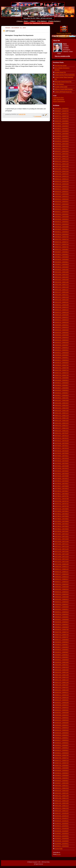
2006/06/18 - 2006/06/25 (62, 363)
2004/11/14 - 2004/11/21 (62, 161)
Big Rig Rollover (59, 84)
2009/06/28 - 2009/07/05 (62, 755)
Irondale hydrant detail (61, 87)
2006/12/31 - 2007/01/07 (62, 433)
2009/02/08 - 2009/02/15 (62, 705)
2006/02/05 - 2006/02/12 (62, 317)
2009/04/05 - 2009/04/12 (62, 725)
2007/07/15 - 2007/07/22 (62, 504)
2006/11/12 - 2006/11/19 (62, 416)
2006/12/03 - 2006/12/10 (62, 423)
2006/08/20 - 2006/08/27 (62, 385)
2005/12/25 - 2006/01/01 (62, 302)
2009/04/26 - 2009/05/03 (62, 733)
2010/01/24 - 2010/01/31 (62, 821)
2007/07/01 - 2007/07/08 (62, 499)
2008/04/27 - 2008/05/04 (62, 607)
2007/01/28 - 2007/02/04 (62, 443)
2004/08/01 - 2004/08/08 (62, 124)
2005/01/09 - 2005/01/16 (62, 176)
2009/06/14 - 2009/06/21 (62, 750)
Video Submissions (59, 99)
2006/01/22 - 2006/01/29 (62, 312)
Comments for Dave (58, 98)
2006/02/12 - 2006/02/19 (62, 320)
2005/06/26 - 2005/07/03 (62, 237)
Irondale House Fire (60, 72)
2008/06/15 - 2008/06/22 (62, 625)
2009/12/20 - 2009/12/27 (62, 811)
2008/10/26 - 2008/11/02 (62, 672)
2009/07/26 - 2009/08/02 (62, 766)
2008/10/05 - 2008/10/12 (62, 665)
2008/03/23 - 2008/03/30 (62, 594)
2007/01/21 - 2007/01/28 (62, 441)
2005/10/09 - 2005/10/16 (62, 275)
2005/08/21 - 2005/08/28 (62, 257)
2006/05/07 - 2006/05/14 (62, 348)
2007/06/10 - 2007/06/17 (62, 491)
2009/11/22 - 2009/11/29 (62, 801)
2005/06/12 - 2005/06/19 (62, 232)
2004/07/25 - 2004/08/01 (62, 121)
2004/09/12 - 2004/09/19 (62, 139)
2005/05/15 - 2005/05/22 (62, 222)
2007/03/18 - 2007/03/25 (62, 461)
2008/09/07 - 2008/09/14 (62, 655)
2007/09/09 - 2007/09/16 (62, 524)
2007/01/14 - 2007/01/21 (62, 438)
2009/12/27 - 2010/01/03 (62, 813)
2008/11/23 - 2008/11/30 (62, 682)
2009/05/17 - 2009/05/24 (62, 740)
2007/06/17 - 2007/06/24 (62, 494)
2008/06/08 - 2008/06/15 (62, 622)
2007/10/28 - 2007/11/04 (62, 541)
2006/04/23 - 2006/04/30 (62, 343)
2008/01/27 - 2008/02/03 (62, 574)
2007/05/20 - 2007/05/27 (62, 484)
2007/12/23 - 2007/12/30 (62, 562)
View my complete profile (62, 56)
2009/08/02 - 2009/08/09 (62, 768)
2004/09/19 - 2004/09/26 (62, 141)
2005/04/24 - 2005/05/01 (62, 214)
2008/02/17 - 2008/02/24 (62, 582)
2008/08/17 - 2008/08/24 (62, 647)
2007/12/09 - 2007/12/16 (62, 557)
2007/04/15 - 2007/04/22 (62, 471)
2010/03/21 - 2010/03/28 (62, 838)
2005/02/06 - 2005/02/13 (62, 187)
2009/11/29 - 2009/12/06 (62, 803)
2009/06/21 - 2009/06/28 (62, 753)
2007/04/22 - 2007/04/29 (62, 474)
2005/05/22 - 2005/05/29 (62, 224)
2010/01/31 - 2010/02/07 (62, 823)
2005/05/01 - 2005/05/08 (62, 217)
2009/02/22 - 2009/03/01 (62, 710)
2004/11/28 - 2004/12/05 (62, 166)
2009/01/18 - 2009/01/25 (62, 698)
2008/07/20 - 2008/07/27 (62, 637)
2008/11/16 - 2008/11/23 (62, 680)
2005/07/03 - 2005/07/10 (62, 239)
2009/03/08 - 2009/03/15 (62, 715)
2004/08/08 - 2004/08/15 (62, 126)
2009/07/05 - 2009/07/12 (62, 758)
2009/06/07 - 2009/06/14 (62, 748)
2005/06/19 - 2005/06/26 (62, 234)
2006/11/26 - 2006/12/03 (62, 421)
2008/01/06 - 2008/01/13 (62, 567)
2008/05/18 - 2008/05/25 (62, 614)
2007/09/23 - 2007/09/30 (62, 529)
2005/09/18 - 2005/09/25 (62, 267)
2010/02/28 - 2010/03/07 (62, 831)
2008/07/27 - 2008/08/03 (62, 640)
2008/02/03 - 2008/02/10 (62, 577)
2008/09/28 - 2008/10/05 (62, 662)
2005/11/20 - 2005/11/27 (62, 290)
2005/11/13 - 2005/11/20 (62, 287)
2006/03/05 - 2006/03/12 (62, 325)
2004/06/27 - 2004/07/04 (62, 111)
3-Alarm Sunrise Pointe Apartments (65, 75)
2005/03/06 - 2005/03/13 (62, 197)
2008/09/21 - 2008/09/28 (62, 660)
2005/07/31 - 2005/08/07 (62, 249)
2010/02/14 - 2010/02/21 (62, 826)
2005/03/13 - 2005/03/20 (62, 199)
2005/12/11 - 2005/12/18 (62, 297)
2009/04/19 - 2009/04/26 (62, 730)
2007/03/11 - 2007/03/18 (62, 458)
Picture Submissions (59, 101)
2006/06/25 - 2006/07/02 (62, 365)
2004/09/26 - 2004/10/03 (62, 144)
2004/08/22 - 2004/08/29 (62, 131)
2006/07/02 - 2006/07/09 (62, 368)
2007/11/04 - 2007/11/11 (62, 544)
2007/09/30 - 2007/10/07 (62, 531)
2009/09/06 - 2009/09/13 (62, 778)
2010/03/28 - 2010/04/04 (62, 841)
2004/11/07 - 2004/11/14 (62, 159)
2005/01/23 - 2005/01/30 (62, 181)
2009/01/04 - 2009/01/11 (62, 692)
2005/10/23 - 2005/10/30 (62, 280)
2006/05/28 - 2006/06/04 (62, 355)
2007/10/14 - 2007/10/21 (62, 536)
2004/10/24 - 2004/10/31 (62, 154)
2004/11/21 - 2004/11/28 (62, 164)
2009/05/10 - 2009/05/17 (62, 738)
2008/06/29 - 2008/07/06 (62, 630)
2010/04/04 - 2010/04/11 (62, 844)
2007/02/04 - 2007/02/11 (62, 446)
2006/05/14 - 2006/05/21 (62, 350)
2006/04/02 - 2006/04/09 (62, 335)
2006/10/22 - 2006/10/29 (62, 408)
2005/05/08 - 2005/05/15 (62, 219)
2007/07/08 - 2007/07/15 (62, 501)
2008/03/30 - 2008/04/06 (62, 597)
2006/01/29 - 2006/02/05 (62, 315)
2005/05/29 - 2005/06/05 (62, 227)
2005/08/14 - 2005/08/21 (62, 254)
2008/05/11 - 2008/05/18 (62, 612)
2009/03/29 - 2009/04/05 (62, 723)
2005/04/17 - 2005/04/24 (62, 212)
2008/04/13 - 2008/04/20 (62, 602)
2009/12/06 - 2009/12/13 (62, 806)
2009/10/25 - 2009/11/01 (62, 793)
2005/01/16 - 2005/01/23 (62, 179)
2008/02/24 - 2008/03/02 (62, 584)
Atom (58, 854)
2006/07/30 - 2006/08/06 (62, 378)
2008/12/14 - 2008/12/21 (62, 687)
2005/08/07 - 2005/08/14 (62, 252)
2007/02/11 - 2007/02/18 (62, 448)
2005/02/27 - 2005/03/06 (62, 194)
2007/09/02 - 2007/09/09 (62, 521)
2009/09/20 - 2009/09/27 (62, 781)
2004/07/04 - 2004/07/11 (62, 114)
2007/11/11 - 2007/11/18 (62, 546)
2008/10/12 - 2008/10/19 (62, 667)
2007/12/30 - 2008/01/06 (62, 564)
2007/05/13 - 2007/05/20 (62, 481)
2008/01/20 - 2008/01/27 (62, 572)
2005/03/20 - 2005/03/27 (62, 202)
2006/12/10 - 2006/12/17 (62, 426)
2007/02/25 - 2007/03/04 (62, 453)
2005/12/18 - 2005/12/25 (62, 300)
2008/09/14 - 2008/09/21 (62, 657)
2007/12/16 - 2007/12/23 (62, 559)
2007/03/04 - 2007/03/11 (62, 456)
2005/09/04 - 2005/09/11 (62, 262)
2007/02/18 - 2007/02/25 (62, 451)
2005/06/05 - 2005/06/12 (62, 229)
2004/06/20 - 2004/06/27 (62, 108)
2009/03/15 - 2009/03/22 (62, 718)
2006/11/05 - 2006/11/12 (62, 413)
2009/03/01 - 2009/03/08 (62, 713)
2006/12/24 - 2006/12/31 (62, 431)
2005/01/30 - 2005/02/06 (62, 184)
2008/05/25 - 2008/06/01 (62, 617)
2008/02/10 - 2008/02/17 (62, 579)
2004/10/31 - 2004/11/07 (62, 156)
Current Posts (59, 849)
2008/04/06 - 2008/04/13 (62, 599)
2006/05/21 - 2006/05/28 (62, 353)
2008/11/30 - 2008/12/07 (62, 685)
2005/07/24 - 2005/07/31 (62, 247)
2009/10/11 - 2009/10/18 (62, 788)
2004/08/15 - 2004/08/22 (62, 129)
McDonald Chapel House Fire (63, 82)
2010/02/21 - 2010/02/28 (62, 828)
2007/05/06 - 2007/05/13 (62, 479)
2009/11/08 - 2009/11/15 (62, 798)
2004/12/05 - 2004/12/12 (62, 169)
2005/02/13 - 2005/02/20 (62, 189)
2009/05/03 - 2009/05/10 (62, 735)
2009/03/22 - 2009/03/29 (62, 720)
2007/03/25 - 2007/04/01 (62, 463)
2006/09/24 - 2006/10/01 (62, 398)
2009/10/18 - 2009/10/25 (62, 791)
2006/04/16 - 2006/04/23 (62, 340)
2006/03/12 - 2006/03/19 (62, 327)
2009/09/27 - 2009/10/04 (62, 783)
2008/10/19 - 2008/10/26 (62, 670)
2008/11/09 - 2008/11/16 (62, 677)
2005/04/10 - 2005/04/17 (62, 209)
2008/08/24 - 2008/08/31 (62, 650)
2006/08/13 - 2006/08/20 (62, 383)
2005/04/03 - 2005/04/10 (62, 207)
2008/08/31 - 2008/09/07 (62, 652)
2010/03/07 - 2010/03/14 (62, 833)
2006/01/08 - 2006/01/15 (62, 307)
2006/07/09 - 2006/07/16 (62, 370)
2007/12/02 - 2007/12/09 (62, 554)
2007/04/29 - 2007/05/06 (62, 476)
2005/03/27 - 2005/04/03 (62, 204)
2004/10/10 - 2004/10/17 (62, 149)
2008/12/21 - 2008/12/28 (62, 690)
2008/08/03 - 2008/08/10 (62, 642)
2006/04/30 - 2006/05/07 (62, 345)
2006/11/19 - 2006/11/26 (62, 418)
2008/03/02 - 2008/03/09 (62, 587)
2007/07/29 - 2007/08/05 (62, 509)
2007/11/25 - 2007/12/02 (62, 551)
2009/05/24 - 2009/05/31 (62, 743)
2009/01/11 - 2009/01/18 (62, 695)
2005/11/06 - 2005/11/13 (62, 285)
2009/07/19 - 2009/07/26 (62, 763)
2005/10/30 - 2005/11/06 (62, 282)
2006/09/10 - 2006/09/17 (62, 393)
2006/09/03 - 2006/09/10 (62, 390)
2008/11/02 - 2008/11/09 (62, 675)
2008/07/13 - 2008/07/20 (62, 635)
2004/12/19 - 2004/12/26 (62, 171)
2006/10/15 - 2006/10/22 (62, 405)
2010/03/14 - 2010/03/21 (62, 836)
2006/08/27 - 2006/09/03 (62, 388)
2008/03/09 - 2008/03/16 (62, 589)
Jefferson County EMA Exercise (64, 89)
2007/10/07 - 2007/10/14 (62, 534)
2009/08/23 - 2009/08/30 (62, 776)
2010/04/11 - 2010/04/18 (62, 846)
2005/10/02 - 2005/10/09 (62, 272)
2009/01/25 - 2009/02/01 (62, 700)
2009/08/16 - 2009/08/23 (62, 773)
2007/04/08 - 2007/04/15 (62, 468)
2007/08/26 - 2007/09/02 (62, 519)
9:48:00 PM (22, 114)
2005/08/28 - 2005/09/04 (62, 260)
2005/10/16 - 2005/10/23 (62, 277)
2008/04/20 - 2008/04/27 (62, 604)
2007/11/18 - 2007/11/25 (62, 549)
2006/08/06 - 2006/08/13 (62, 380)
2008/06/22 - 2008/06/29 (62, 627)
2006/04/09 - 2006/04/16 (62, 338)
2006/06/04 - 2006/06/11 (62, 358)
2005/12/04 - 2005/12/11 (62, 295)
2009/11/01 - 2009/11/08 (62, 796)
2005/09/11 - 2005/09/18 (62, 265)
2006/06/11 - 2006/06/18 (62, 360)
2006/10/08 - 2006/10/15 (62, 403)
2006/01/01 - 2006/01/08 (62, 305)
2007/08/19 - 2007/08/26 (62, 516)
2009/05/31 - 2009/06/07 (62, 745)
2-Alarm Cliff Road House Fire (63, 92)
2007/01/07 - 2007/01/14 (62, 436)
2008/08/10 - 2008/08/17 (62, 645)
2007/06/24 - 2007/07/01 (62, 496)
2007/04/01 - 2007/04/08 (62, 466)
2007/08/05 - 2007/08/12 (62, 511)
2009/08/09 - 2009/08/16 (62, 771)
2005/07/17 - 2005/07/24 (62, 244)
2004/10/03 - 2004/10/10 (62, 146)
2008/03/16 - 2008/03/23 (62, 592)
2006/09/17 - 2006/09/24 (62, 395)
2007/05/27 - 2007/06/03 (62, 486)
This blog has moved (60, 65)
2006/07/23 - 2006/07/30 (62, 375)
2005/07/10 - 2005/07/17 (62, 242)
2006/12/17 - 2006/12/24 (62, 428)
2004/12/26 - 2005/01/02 (62, 174)
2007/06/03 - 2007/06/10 (62, 489)
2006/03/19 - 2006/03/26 (62, 330)
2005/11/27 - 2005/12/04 (62, 292)
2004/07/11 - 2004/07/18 (62, 116)
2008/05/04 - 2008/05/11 (62, 609)
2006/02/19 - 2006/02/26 (62, 322)
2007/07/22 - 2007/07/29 (62, 506)
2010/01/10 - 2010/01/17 (62, 818)
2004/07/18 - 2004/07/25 (62, 119)
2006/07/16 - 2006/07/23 (62, 373)
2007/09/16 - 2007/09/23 (62, 526)
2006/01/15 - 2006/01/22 (62, 310)
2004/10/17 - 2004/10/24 (62, 151)
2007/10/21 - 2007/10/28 (62, 539)
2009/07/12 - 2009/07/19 (62, 761)
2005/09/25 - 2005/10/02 (62, 270)
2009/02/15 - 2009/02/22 (62, 708)
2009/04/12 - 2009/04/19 (62, 728)
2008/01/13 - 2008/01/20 (62, 569)
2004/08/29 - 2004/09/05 (62, 134)
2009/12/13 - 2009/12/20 (62, 808)
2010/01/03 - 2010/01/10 (62, 816)
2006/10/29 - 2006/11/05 (62, 411)
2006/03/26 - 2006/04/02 (62, 333)
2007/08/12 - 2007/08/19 (62, 514)
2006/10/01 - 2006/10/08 (62, 400)
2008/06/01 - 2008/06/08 (62, 620)
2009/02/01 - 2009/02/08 (62, 703)
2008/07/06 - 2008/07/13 (62, 632)
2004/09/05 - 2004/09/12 (62, 136)
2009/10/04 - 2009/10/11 (62, 786)
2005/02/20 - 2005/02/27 (62, 192)
